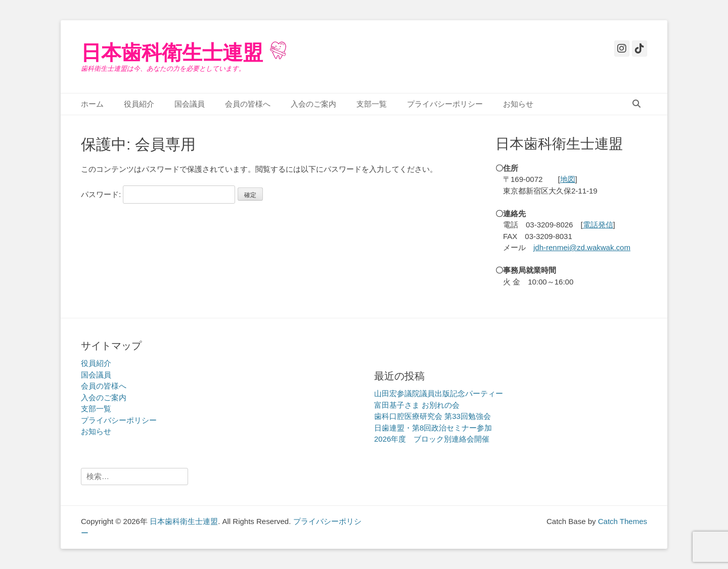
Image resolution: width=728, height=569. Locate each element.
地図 (568, 179)
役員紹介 (139, 104)
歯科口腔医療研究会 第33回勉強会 (433, 416)
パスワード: (158, 194)
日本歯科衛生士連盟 (172, 53)
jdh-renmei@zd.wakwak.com (582, 247)
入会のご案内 (313, 104)
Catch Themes (623, 521)
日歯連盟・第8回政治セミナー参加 (433, 428)
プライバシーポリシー (445, 104)
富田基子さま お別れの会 (417, 405)
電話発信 (598, 225)
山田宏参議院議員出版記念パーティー (439, 393)
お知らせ (518, 104)
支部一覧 (372, 104)
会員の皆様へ (248, 104)
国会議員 (190, 104)
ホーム (92, 104)
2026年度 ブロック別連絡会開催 (432, 439)
